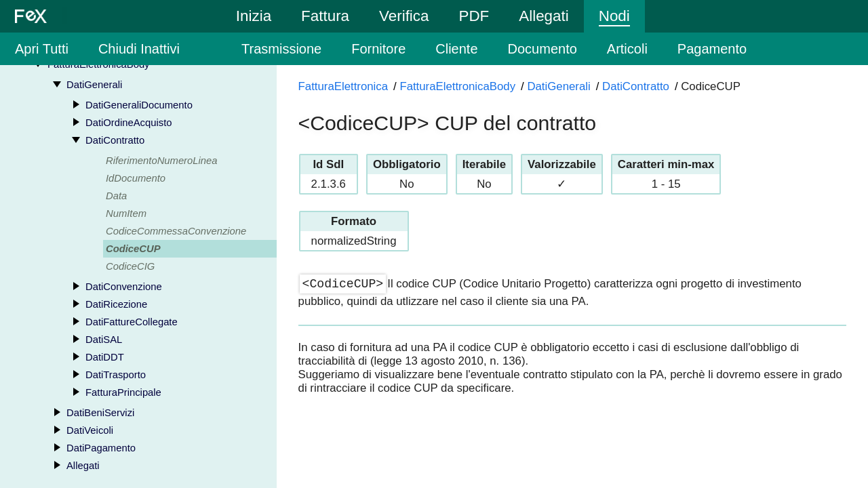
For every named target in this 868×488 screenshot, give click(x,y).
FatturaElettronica (343, 86)
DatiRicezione (116, 304)
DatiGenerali (94, 85)
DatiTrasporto (116, 375)
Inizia (254, 16)
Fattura (325, 16)
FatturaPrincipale (123, 392)
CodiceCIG (130, 266)
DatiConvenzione (124, 287)
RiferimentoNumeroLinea (162, 161)
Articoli (627, 49)
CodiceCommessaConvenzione (176, 231)
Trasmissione (281, 49)
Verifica (404, 16)
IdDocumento (136, 178)
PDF (474, 16)
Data (116, 196)
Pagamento (712, 49)
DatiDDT (105, 357)
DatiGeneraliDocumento (139, 105)
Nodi (614, 16)
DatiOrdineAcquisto (129, 123)
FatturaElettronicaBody (457, 86)
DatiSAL (104, 340)
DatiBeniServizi (100, 413)
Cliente (456, 49)
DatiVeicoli (90, 430)
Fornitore (378, 49)
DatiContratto (115, 140)
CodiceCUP (133, 249)
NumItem (126, 213)
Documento (542, 49)
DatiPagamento (101, 448)
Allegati (544, 16)
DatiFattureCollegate (132, 322)
